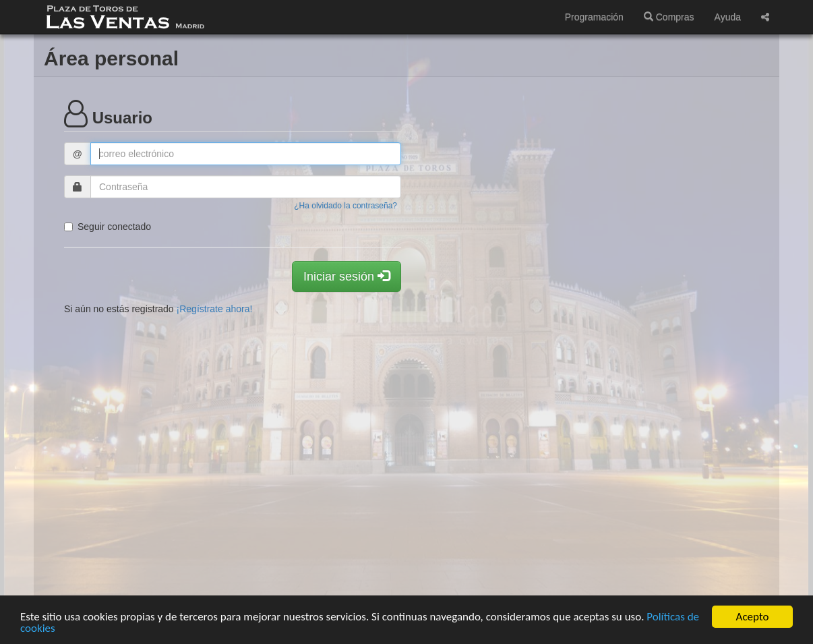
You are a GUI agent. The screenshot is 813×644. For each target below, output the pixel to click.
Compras (669, 17)
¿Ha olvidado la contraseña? (345, 206)
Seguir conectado (108, 227)
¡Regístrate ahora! (215, 309)
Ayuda (728, 17)
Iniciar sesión (347, 276)
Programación (594, 17)
